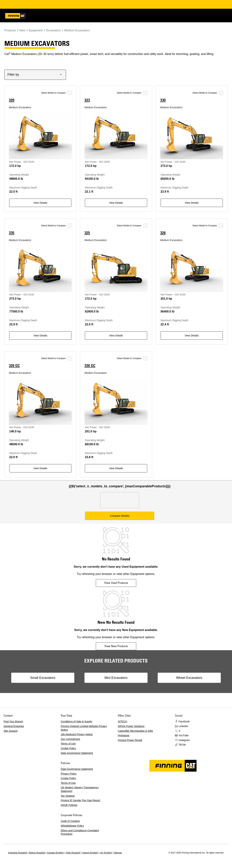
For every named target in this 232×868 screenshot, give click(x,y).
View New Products (116, 646)
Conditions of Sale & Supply (76, 721)
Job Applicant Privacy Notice (77, 734)
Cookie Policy (68, 748)
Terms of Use (68, 744)
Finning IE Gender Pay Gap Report (80, 800)
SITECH (122, 721)
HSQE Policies (69, 805)
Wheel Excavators (184, 678)
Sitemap (118, 853)
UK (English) (106, 853)
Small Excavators (48, 678)
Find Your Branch (13, 721)
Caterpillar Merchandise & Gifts (135, 731)
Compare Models (120, 516)
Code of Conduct (70, 821)
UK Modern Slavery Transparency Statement (80, 789)
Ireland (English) (90, 853)
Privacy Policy (69, 774)
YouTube (184, 735)
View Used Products (116, 583)
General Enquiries (14, 726)
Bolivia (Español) (37, 853)
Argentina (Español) (18, 853)
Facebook (184, 721)
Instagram (184, 740)
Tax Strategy (68, 796)
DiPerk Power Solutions (131, 726)
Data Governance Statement (77, 753)
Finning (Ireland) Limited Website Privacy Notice (84, 728)
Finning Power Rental (130, 740)
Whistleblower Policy (72, 826)
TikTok (182, 745)
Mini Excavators (116, 678)
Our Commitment (70, 739)
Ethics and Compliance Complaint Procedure (80, 832)
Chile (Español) (73, 853)
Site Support (11, 731)
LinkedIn (183, 726)
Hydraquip (124, 735)
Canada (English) (56, 853)
